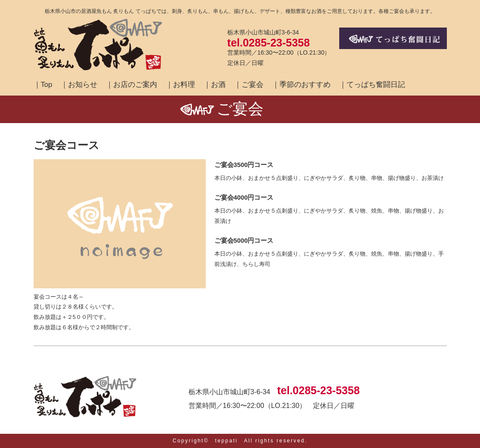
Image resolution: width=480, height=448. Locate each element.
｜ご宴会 (249, 85)
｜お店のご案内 (132, 85)
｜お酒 (215, 85)
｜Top (43, 85)
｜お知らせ (79, 85)
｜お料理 (180, 85)
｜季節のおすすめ (301, 85)
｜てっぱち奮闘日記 (372, 85)
